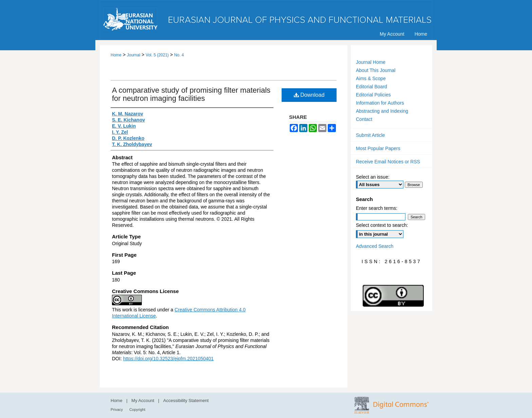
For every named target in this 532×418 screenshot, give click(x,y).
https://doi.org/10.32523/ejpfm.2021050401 (168, 359)
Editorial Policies (373, 95)
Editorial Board (372, 87)
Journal (134, 55)
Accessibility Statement (186, 401)
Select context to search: (382, 225)
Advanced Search (375, 246)
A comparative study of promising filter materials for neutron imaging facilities (191, 94)
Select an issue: (373, 177)
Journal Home (371, 62)
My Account (143, 401)
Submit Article (370, 135)
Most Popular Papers (378, 148)
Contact (364, 119)
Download (309, 95)
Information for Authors (380, 103)
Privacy (117, 410)
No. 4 (179, 55)
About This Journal (376, 70)
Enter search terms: (377, 208)
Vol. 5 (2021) (157, 55)
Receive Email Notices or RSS (388, 162)
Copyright (137, 410)
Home (116, 55)
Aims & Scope (371, 78)
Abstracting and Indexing (382, 111)
